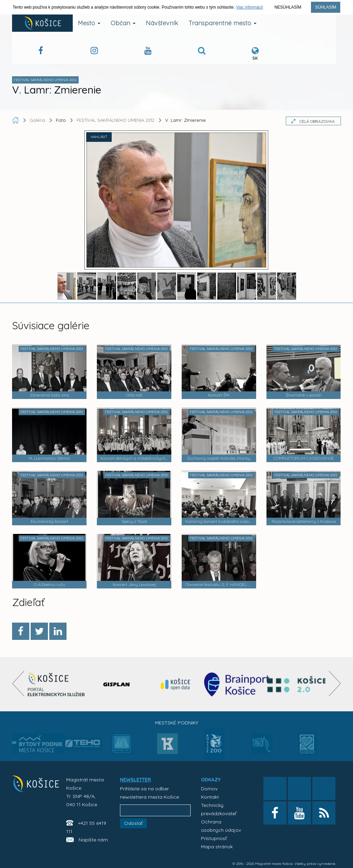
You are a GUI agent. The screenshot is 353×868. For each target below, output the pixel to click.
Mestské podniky (177, 723)
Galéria (38, 120)
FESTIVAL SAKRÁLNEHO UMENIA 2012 (115, 120)
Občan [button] (123, 23)
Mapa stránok (217, 847)
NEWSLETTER (135, 780)
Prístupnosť (214, 838)
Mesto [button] (89, 23)
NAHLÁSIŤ (99, 137)
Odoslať (133, 823)
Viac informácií (249, 7)
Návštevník (162, 23)
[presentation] (18, 684)
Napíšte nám (93, 840)
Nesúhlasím (288, 7)
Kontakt (210, 797)
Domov (209, 789)
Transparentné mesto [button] (223, 23)
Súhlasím (326, 7)
